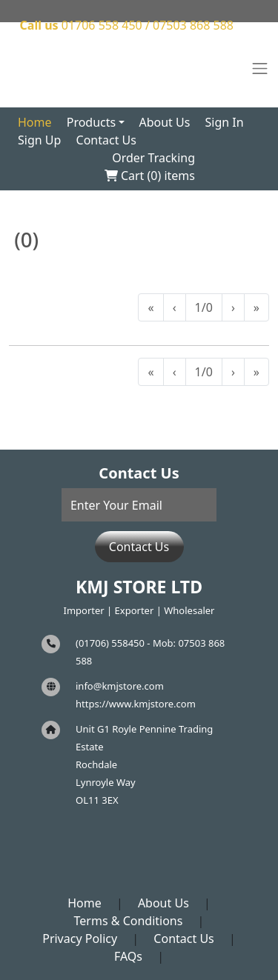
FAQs (128, 956)
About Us (164, 122)
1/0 (204, 307)
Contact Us (106, 140)
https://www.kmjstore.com (136, 704)
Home (35, 122)
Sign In (225, 122)
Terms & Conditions (129, 921)
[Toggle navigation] (260, 69)
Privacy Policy (80, 939)
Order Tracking (153, 158)
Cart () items (150, 176)
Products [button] (92, 122)
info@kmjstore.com (120, 686)
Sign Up (39, 140)
